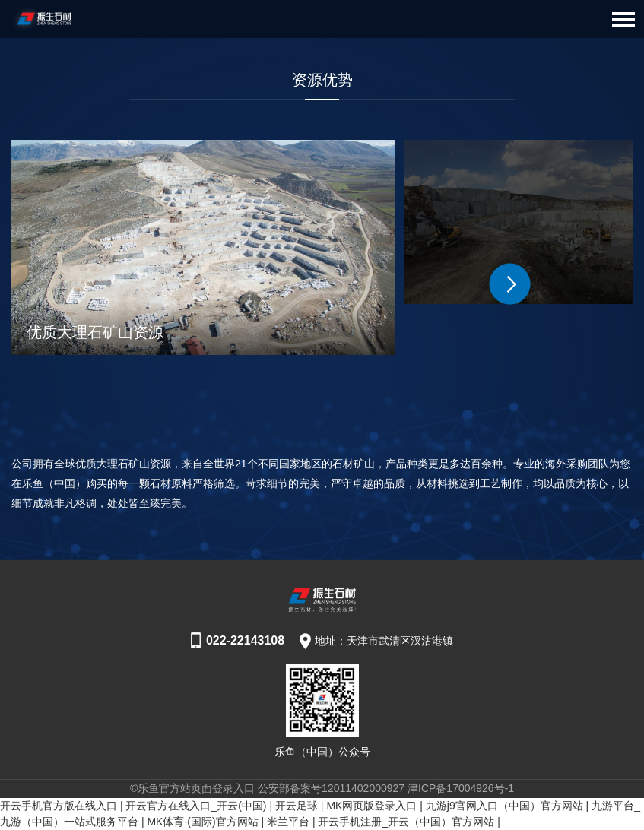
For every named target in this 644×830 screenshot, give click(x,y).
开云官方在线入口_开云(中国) (196, 806)
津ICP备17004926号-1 (461, 788)
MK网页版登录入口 (371, 806)
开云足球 (297, 806)
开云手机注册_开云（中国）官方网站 (406, 822)
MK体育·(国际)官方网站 (202, 822)
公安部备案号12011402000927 (331, 788)
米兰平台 (288, 822)
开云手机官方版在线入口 (59, 806)
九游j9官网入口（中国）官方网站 (504, 806)
